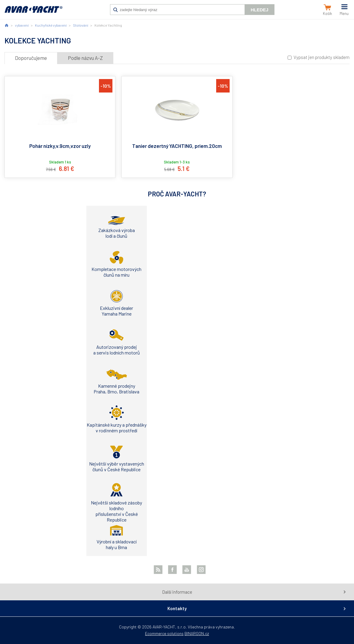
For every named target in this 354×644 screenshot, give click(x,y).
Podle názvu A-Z (85, 58)
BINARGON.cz (197, 633)
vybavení (22, 25)
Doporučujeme (31, 58)
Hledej (259, 10)
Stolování (81, 25)
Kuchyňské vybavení (51, 25)
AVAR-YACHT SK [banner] (33, 13)
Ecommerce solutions (164, 633)
